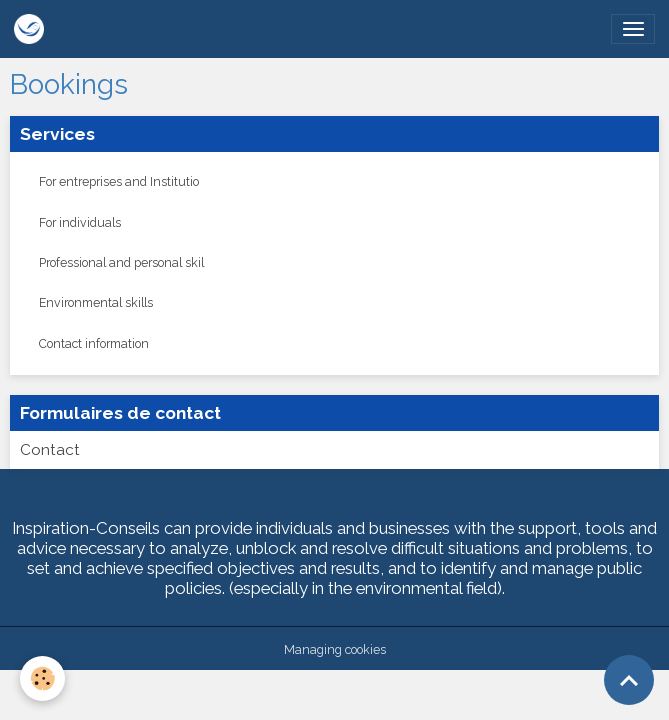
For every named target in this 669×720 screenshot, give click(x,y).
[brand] (32, 29)
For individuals (80, 222)
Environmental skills (96, 302)
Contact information (94, 343)
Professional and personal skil (121, 262)
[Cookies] (42, 678)
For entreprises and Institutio (119, 181)
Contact (50, 450)
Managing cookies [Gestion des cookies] (335, 649)
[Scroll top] (629, 680)
